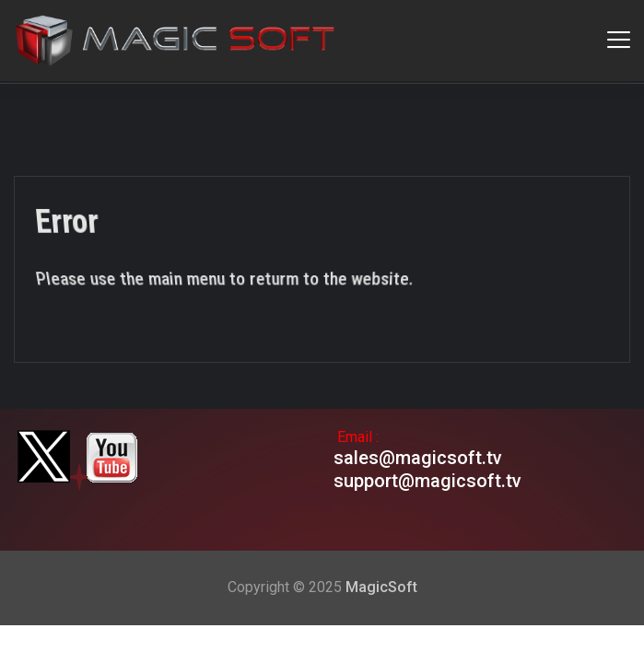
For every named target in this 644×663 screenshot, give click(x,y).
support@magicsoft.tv (427, 481)
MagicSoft (381, 587)
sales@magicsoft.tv (418, 458)
